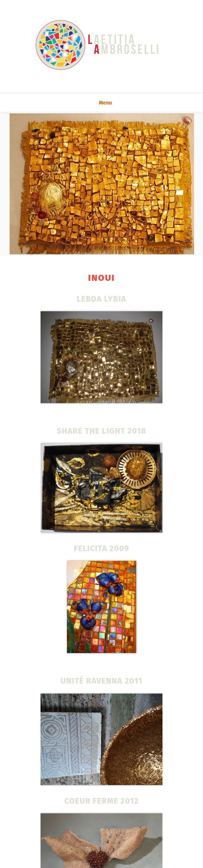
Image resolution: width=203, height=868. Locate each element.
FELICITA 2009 (102, 549)
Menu (101, 103)
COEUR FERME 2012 (101, 801)
